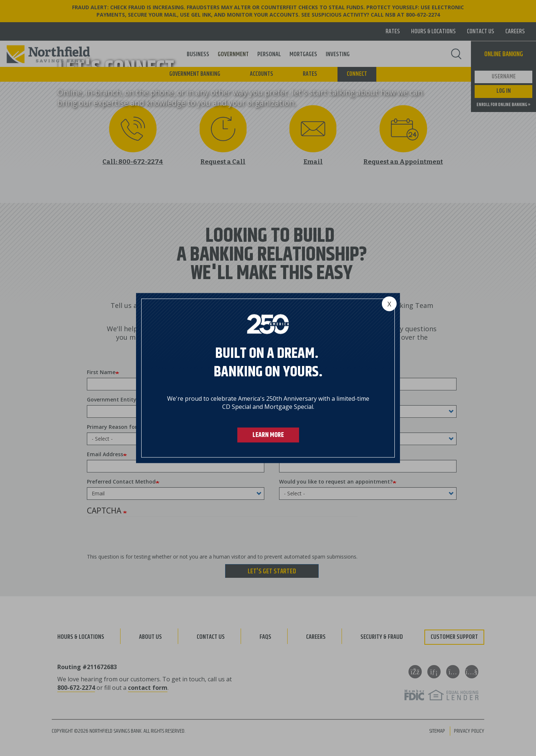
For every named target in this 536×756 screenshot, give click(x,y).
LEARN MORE (268, 435)
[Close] (389, 304)
